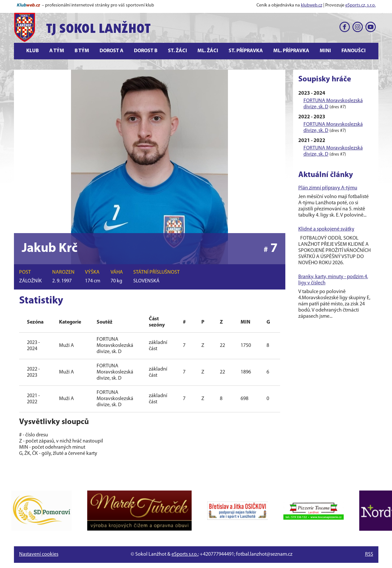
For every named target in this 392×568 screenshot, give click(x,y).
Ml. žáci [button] (208, 51)
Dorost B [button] (146, 51)
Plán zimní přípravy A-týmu (328, 188)
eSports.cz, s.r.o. (361, 5)
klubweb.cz (312, 5)
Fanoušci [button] (354, 51)
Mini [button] (325, 51)
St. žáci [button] (178, 51)
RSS (369, 554)
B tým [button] (82, 51)
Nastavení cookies (39, 554)
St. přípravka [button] (246, 51)
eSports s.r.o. (185, 554)
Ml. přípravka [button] (291, 51)
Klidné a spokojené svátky (326, 229)
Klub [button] (33, 51)
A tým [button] (57, 51)
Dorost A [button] (112, 51)
